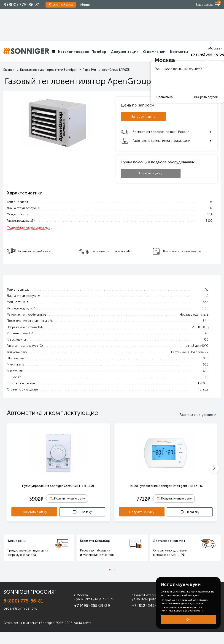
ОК (188, 620)
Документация (125, 52)
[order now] (207, 5)
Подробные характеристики (28, 228)
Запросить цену (143, 117)
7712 (143, 499)
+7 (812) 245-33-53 (146, 605)
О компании (154, 52)
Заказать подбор (151, 173)
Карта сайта (82, 621)
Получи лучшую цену (70, 499)
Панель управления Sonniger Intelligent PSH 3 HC (166, 486)
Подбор (99, 52)
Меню (85, 5)
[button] (214, 468)
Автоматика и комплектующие (52, 413)
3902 (36, 499)
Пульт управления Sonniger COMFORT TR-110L (58, 486)
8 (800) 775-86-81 (22, 5)
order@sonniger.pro (19, 607)
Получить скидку (34, 512)
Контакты (179, 52)
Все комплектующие (198, 415)
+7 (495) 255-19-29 (85, 605)
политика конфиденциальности (182, 611)
